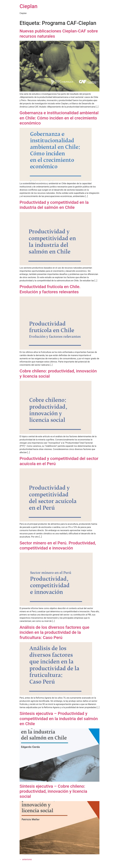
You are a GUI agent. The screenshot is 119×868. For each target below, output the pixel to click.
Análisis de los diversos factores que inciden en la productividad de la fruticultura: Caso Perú (54, 632)
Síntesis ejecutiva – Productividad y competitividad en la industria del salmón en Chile (59, 719)
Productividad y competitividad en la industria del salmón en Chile (54, 205)
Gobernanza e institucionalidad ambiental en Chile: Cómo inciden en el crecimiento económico (59, 118)
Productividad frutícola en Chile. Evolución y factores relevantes (50, 289)
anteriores (26, 859)
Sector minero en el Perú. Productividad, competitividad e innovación (58, 545)
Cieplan (28, 6)
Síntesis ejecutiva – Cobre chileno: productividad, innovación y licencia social (53, 791)
